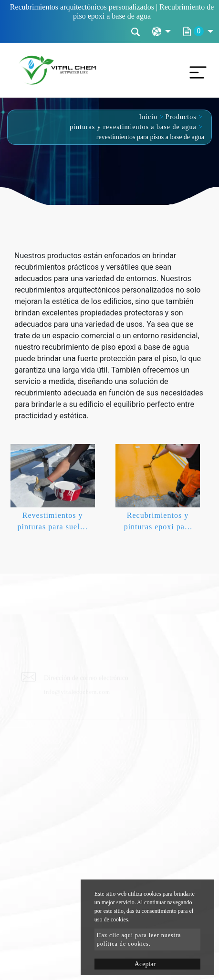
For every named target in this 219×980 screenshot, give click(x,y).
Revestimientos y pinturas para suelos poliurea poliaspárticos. (53, 523)
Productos (181, 117)
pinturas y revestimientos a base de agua (133, 127)
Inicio (149, 117)
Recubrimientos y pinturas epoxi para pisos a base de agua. (158, 523)
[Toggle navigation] (196, 70)
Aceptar (145, 964)
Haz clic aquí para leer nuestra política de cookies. (139, 940)
